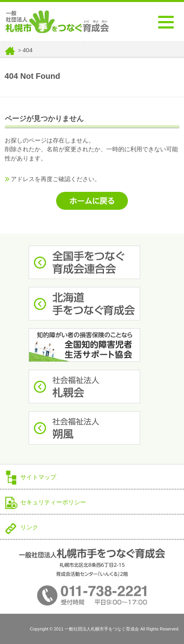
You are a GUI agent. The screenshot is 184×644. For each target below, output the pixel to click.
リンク (29, 527)
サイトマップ (38, 477)
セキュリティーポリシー (53, 502)
